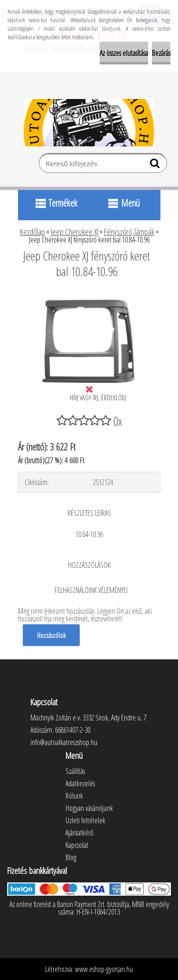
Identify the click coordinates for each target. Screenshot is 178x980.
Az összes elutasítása (124, 53)
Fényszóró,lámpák (129, 232)
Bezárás (161, 53)
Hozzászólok (51, 635)
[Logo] (89, 123)
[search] (156, 165)
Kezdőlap (33, 232)
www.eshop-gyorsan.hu (104, 969)
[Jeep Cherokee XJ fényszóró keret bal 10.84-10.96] (89, 297)
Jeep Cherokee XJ (75, 232)
